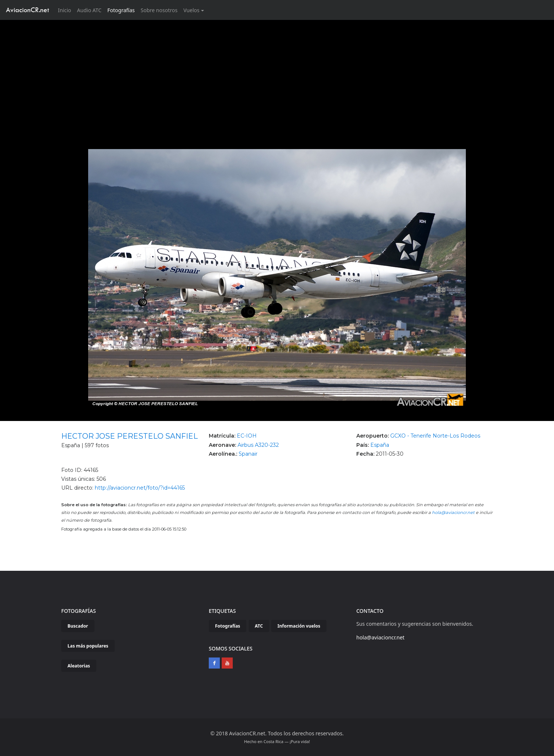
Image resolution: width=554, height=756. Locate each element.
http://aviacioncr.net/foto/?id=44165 (140, 488)
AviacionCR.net (27, 10)
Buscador (78, 626)
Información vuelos (299, 626)
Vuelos (191, 10)
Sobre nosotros (159, 10)
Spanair (248, 454)
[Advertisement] (277, 75)
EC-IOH (247, 436)
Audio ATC (89, 10)
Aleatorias (79, 666)
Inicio (66, 10)
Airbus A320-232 (258, 445)
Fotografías (121, 10)
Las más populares (88, 646)
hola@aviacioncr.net (453, 512)
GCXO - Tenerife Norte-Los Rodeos (435, 436)
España (380, 445)
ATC (259, 626)
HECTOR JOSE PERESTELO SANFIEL (129, 436)
